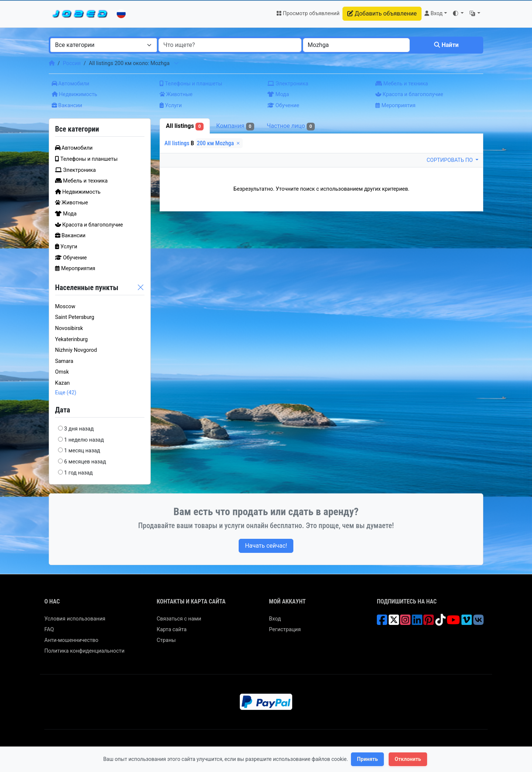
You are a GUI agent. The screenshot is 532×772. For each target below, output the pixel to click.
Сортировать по (451, 160)
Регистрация (285, 630)
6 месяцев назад (85, 462)
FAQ (49, 630)
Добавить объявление (382, 13)
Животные (176, 94)
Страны (166, 640)
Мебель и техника (402, 84)
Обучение (283, 106)
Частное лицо (291, 126)
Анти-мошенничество (71, 640)
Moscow (65, 307)
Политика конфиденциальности (84, 651)
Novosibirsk (69, 328)
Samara (64, 361)
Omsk (62, 372)
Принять (367, 759)
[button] (458, 14)
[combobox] (104, 45)
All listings (185, 126)
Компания (235, 126)
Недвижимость (74, 94)
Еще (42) (66, 393)
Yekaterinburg (71, 339)
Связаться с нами (179, 619)
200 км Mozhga (219, 143)
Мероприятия (395, 106)
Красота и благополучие (409, 94)
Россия (72, 63)
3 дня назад (79, 429)
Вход (275, 619)
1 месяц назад (82, 451)
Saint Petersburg (75, 317)
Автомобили (71, 84)
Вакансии (67, 106)
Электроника (288, 84)
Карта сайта (172, 630)
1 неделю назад (84, 440)
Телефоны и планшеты (191, 84)
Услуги (171, 106)
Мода (278, 94)
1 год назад (79, 473)
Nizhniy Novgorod (76, 350)
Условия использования (75, 619)
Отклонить (408, 759)
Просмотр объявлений (308, 13)
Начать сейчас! (266, 546)
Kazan (62, 383)
